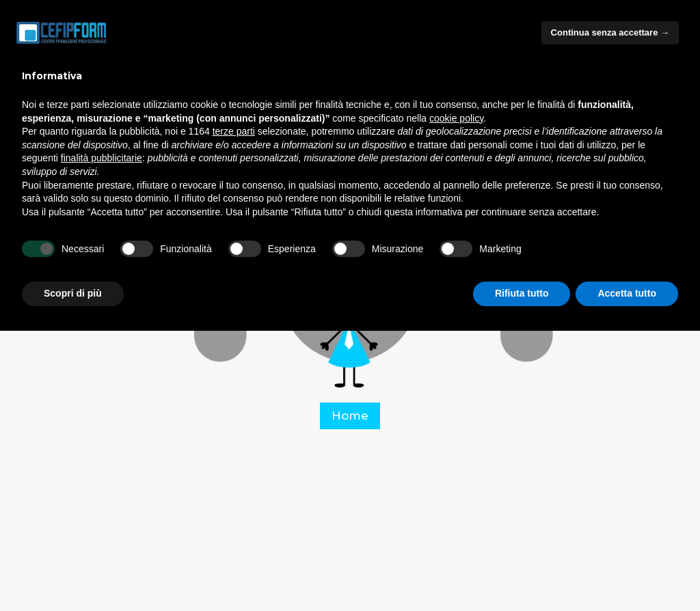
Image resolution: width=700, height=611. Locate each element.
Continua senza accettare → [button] (610, 32)
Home (350, 416)
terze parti (234, 131)
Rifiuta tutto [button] (522, 293)
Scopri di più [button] (73, 293)
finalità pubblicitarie (102, 158)
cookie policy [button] (456, 118)
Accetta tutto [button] (627, 293)
